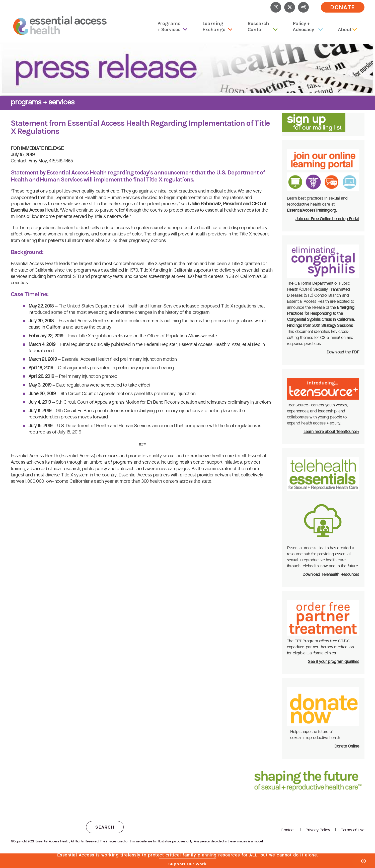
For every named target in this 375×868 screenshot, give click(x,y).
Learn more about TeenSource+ (331, 432)
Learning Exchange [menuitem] (214, 26)
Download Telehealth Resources (331, 574)
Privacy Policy (318, 830)
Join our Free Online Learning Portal (327, 219)
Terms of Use (353, 830)
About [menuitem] (345, 29)
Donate (343, 7)
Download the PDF (343, 352)
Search (105, 827)
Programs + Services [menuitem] (169, 26)
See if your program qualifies (333, 662)
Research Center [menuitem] (258, 26)
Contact (288, 830)
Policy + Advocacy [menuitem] (303, 26)
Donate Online (347, 746)
